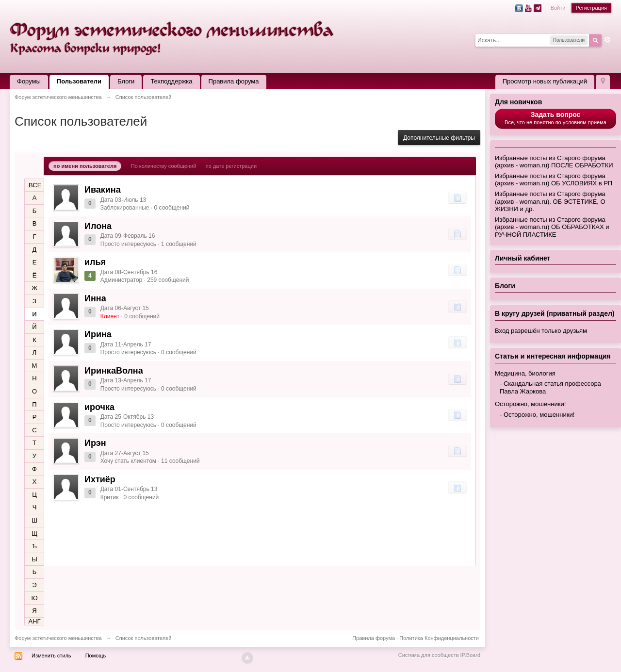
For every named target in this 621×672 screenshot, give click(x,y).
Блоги (126, 81)
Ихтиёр (100, 479)
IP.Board (470, 655)
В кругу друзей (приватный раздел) (555, 313)
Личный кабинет (523, 258)
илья (95, 262)
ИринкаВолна (114, 371)
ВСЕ (35, 185)
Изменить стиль (51, 656)
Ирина (98, 334)
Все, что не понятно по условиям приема (556, 118)
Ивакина (103, 190)
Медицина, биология (525, 373)
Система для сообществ (429, 655)
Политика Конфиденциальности (439, 638)
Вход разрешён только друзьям (541, 331)
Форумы (29, 81)
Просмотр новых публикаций (545, 81)
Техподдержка (171, 81)
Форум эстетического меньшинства (58, 638)
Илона (98, 226)
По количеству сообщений (164, 166)
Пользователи (79, 81)
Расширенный (607, 40)
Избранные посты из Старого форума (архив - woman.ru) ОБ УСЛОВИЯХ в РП (554, 180)
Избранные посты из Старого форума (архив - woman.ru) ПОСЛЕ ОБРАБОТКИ (554, 162)
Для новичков (518, 102)
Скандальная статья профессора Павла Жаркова (550, 387)
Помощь (96, 656)
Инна (95, 298)
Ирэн (95, 443)
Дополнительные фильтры (439, 138)
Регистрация (591, 8)
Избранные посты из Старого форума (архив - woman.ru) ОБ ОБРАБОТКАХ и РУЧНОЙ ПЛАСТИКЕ (552, 227)
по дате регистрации (231, 166)
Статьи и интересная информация (553, 356)
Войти (558, 8)
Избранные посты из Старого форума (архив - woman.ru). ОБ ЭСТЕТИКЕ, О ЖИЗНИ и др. (550, 201)
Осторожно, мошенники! (530, 404)
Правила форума (234, 81)
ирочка (99, 407)
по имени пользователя (85, 166)
